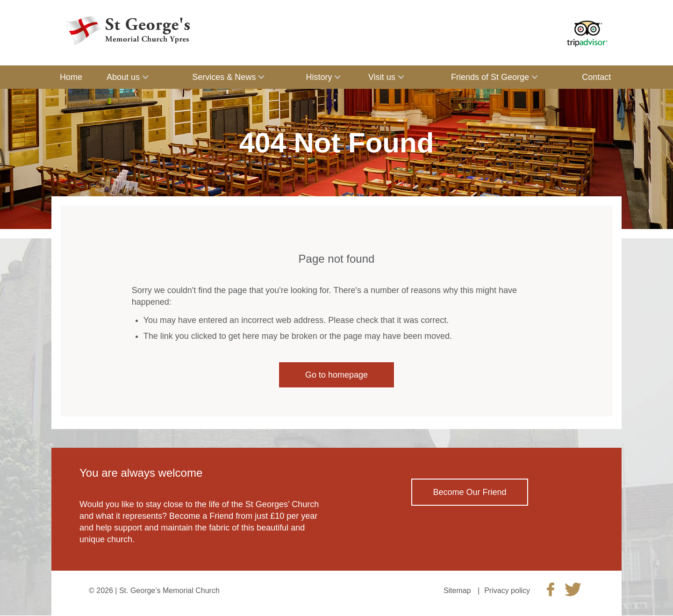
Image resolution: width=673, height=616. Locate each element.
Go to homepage (336, 375)
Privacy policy (507, 591)
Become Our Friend (469, 492)
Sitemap (457, 591)
